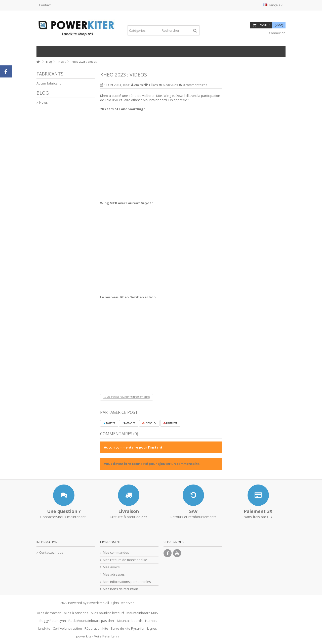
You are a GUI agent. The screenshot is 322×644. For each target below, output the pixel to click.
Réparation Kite (96, 628)
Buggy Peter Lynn (53, 621)
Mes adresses (114, 574)
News (44, 103)
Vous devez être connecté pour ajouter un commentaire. (152, 464)
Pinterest (170, 423)
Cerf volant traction (67, 628)
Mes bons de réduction (120, 589)
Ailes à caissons (76, 613)
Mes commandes (116, 553)
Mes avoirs (111, 567)
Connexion (277, 33)
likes (152, 85)
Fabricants (50, 74)
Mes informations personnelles (127, 582)
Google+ (149, 423)
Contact (45, 5)
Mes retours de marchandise (125, 560)
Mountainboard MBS (142, 613)
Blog (43, 93)
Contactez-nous (51, 553)
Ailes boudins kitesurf (107, 613)
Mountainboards (130, 621)
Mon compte (111, 542)
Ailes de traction (49, 613)
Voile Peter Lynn (106, 636)
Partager (129, 423)
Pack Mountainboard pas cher (91, 621)
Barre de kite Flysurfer (128, 628)
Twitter (109, 423)
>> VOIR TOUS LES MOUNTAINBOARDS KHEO (127, 397)
